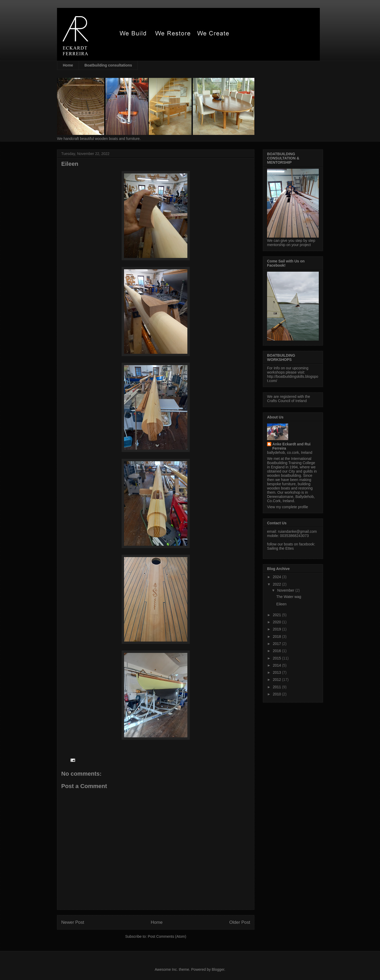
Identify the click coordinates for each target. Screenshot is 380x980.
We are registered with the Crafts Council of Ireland (289, 399)
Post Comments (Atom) (167, 936)
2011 (277, 687)
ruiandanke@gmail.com (297, 531)
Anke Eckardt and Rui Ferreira (291, 446)
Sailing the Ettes (280, 548)
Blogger (218, 969)
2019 (277, 629)
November (286, 590)
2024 (277, 577)
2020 (277, 622)
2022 (277, 584)
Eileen (281, 604)
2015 (277, 658)
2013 (277, 672)
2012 (277, 680)
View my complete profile (288, 507)
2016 (277, 651)
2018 (277, 637)
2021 (277, 615)
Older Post (240, 922)
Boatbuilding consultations (108, 65)
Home (68, 65)
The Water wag (289, 597)
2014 (277, 665)
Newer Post (73, 922)
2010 (277, 694)
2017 (277, 644)
